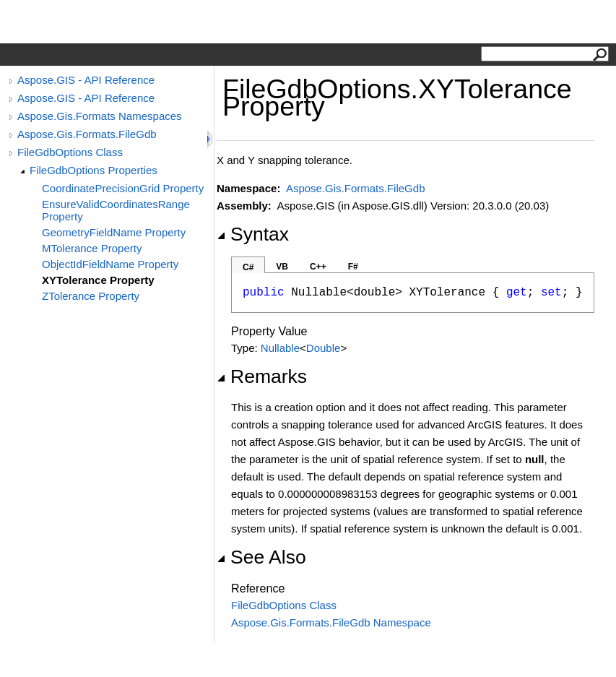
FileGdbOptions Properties (94, 170)
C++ (318, 267)
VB (282, 267)
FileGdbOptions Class (70, 152)
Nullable (280, 348)
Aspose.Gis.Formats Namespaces (100, 116)
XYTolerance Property (98, 280)
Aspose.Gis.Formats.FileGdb (87, 134)
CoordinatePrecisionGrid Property (123, 188)
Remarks (262, 376)
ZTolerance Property (91, 296)
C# (248, 267)
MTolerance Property (92, 248)
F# (353, 267)
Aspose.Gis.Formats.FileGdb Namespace (331, 622)
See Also (261, 557)
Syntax (253, 234)
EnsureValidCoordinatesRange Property (116, 210)
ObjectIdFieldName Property (110, 264)
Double (324, 348)
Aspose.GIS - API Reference (86, 80)
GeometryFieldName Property (114, 232)
